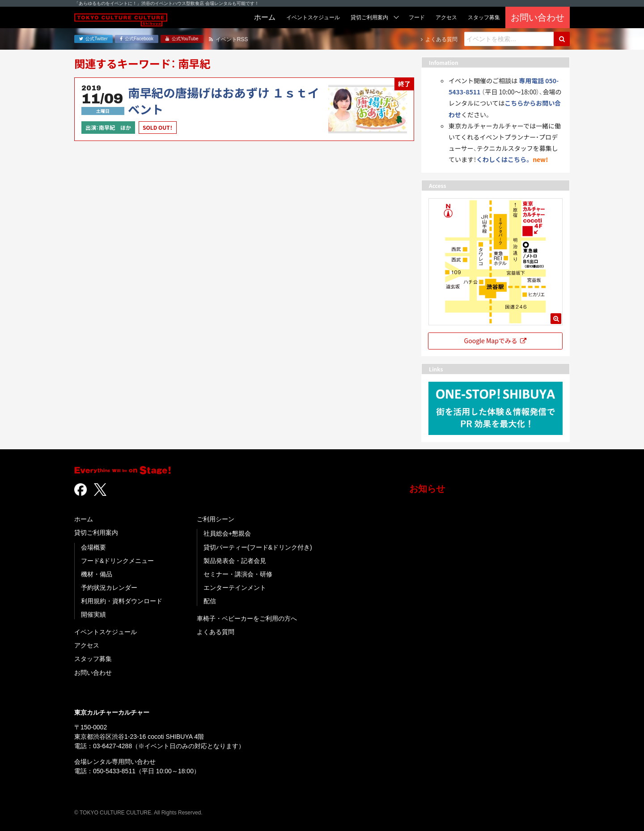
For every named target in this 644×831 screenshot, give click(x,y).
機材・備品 (97, 574)
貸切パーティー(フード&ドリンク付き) (258, 547)
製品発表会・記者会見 (235, 561)
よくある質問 (216, 632)
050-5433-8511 (114, 771)
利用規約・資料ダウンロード (122, 601)
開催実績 (93, 614)
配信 (210, 601)
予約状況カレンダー (109, 588)
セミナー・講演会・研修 (238, 574)
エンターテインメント (235, 588)
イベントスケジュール (106, 632)
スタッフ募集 (93, 659)
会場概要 (93, 547)
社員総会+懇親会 (227, 533)
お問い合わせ (93, 673)
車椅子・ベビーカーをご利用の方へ (247, 618)
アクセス (87, 645)
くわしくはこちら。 (504, 159)
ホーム (84, 519)
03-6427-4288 (112, 746)
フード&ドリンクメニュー (117, 561)
